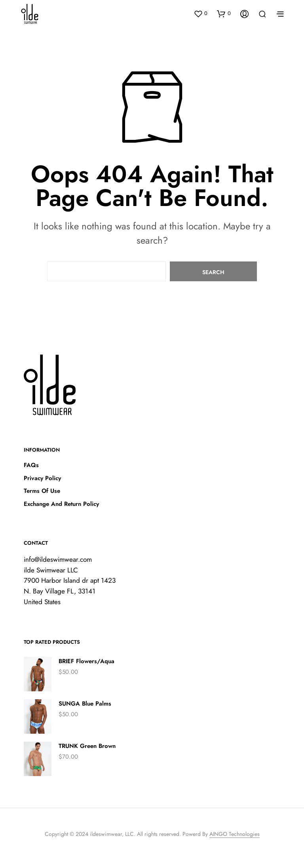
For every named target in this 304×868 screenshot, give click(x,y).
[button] (200, 13)
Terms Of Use (42, 491)
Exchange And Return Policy (61, 504)
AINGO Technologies (235, 834)
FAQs (31, 465)
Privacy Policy (42, 478)
